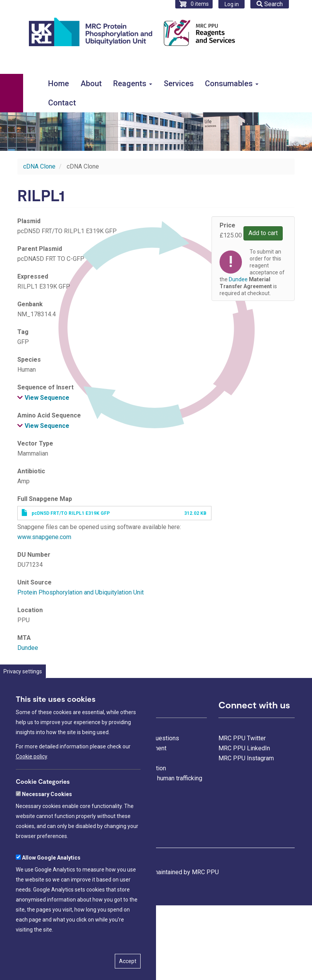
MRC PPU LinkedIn (244, 748)
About (91, 83)
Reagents (133, 83)
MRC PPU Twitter (242, 738)
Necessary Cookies (47, 805)
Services (179, 83)
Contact (62, 103)
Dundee (28, 648)
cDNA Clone (39, 166)
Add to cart (263, 233)
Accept (128, 972)
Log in (232, 4)
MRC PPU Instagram (246, 758)
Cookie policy (31, 767)
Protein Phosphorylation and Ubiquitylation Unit (81, 592)
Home (59, 83)
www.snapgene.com (44, 537)
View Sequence (47, 398)
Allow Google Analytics (51, 868)
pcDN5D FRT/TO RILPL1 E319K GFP (71, 513)
